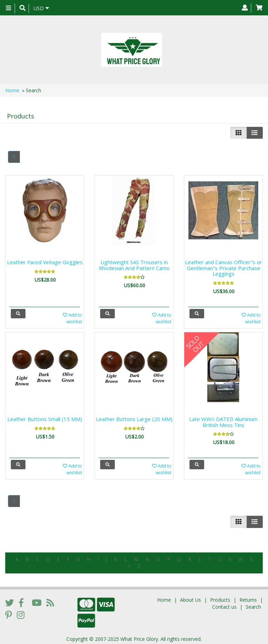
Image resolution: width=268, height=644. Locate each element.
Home (12, 90)
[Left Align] (239, 133)
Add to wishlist (72, 318)
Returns (248, 598)
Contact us (224, 605)
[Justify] (255, 133)
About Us (191, 598)
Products (220, 598)
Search (253, 605)
